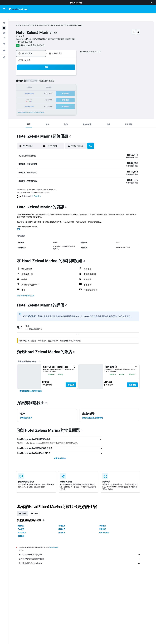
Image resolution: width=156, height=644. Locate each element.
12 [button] (56, 82)
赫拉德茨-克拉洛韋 (47, 19)
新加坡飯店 (26, 552)
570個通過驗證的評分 (39, 39)
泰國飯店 (25, 555)
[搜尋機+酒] (4, 32)
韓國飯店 (66, 548)
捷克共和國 (30, 19)
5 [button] (56, 76)
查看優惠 (75, 379)
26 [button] (56, 93)
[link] (35, 410)
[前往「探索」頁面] (4, 37)
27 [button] (62, 93)
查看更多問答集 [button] (64, 477)
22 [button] (74, 87)
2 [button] (39, 76)
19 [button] (56, 87)
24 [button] (45, 93)
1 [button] (74, 70)
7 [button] (68, 76)
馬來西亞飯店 (108, 552)
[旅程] (4, 44)
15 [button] (74, 82)
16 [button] (39, 87)
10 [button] (45, 82)
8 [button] (74, 76)
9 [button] (39, 82)
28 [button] (68, 93)
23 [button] (39, 93)
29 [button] (74, 93)
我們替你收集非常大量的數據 (83, 578)
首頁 (22, 19)
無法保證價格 (58, 566)
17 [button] (45, 87)
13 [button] (62, 82)
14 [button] (68, 82)
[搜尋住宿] (4, 22)
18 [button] (51, 87)
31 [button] (45, 99)
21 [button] (68, 87)
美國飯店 (107, 548)
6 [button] (62, 76)
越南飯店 (66, 552)
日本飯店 (25, 548)
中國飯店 (107, 545)
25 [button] (51, 93)
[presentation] (104, 45)
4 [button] (51, 76)
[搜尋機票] (4, 17)
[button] (151, 3)
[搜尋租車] (4, 27)
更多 (23, 223)
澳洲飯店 (25, 545)
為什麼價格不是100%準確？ (83, 583)
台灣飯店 (66, 545)
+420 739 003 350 (28, 36)
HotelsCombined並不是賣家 (83, 574)
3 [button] (45, 76)
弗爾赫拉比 (63, 19)
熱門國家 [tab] (27, 532)
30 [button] (39, 99)
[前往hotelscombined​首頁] (18, 9)
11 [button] (51, 82)
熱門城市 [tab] (39, 532)
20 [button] (62, 87)
